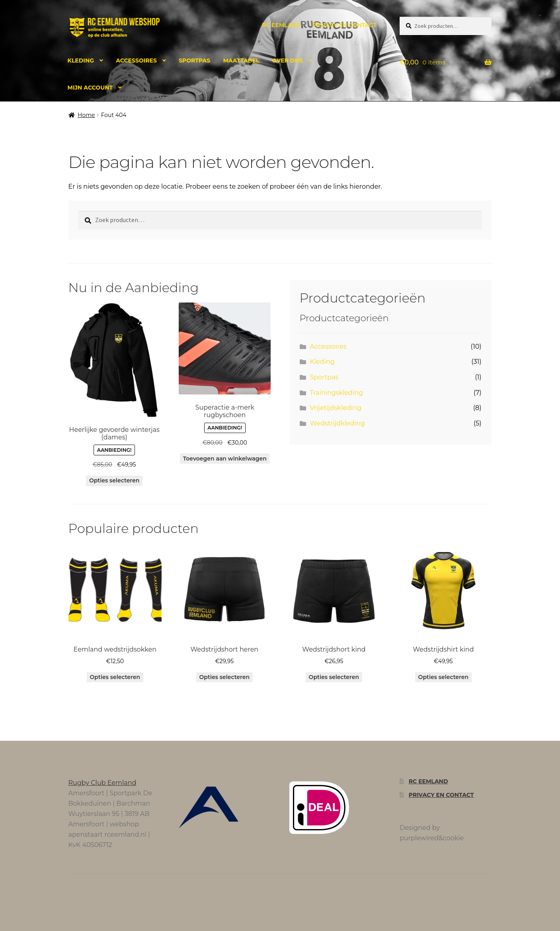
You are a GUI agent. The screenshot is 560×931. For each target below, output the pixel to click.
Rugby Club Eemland (102, 783)
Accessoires (136, 61)
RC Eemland (281, 25)
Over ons (288, 61)
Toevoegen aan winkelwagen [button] (225, 459)
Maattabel (241, 61)
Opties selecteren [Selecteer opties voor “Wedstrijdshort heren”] (225, 677)
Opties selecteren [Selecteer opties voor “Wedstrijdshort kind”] (334, 677)
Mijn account (90, 88)
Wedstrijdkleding (337, 423)
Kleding (81, 61)
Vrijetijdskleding (336, 408)
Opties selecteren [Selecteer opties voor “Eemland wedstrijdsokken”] (115, 677)
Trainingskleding (336, 393)
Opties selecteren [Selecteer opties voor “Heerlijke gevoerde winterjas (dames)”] (114, 480)
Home (86, 115)
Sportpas (194, 61)
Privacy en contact (344, 25)
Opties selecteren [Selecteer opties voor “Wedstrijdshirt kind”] (444, 677)
